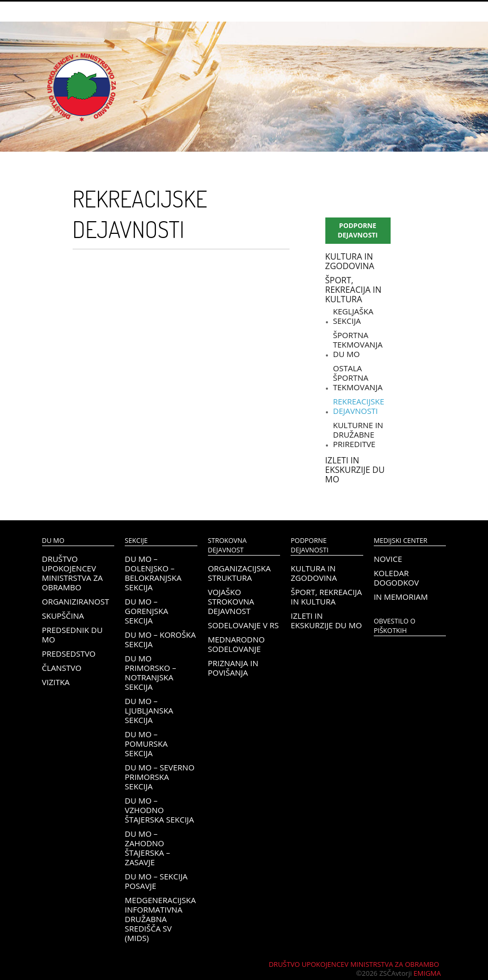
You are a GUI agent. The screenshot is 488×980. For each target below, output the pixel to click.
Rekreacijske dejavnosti (359, 406)
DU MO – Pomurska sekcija (146, 744)
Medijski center (401, 541)
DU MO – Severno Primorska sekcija (160, 777)
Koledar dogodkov (396, 578)
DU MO (53, 541)
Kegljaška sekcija (353, 316)
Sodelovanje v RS (243, 625)
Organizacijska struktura (239, 573)
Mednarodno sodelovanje (236, 644)
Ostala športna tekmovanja (358, 378)
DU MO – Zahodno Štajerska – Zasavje (147, 848)
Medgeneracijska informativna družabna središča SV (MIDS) (160, 919)
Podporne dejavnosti (357, 230)
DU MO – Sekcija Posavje (156, 881)
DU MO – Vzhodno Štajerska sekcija (159, 810)
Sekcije (136, 541)
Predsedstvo (69, 654)
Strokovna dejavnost (227, 545)
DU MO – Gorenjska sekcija (146, 611)
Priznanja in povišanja (233, 668)
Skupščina (63, 616)
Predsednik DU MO (72, 635)
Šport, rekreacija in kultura (353, 290)
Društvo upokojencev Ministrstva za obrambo (73, 573)
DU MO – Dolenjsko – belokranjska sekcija (153, 573)
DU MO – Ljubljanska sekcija (149, 710)
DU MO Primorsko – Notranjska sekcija (150, 672)
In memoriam (401, 597)
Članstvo (62, 668)
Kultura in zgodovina (350, 261)
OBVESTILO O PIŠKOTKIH (395, 626)
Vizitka (56, 682)
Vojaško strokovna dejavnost (231, 601)
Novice (388, 559)
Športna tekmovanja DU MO (358, 344)
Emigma (427, 973)
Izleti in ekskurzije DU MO (355, 470)
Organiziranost (76, 601)
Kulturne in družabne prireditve (358, 434)
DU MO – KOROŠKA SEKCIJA (160, 639)
